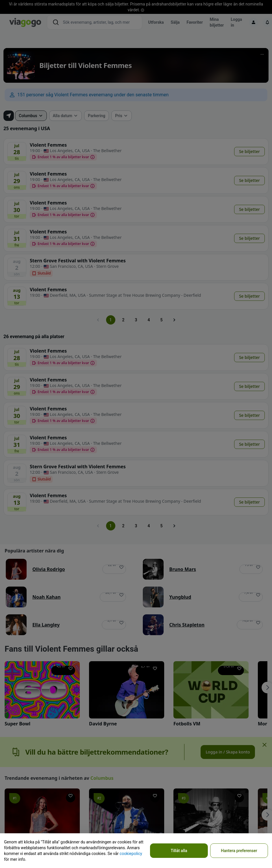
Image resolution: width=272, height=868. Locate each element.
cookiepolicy (131, 854)
